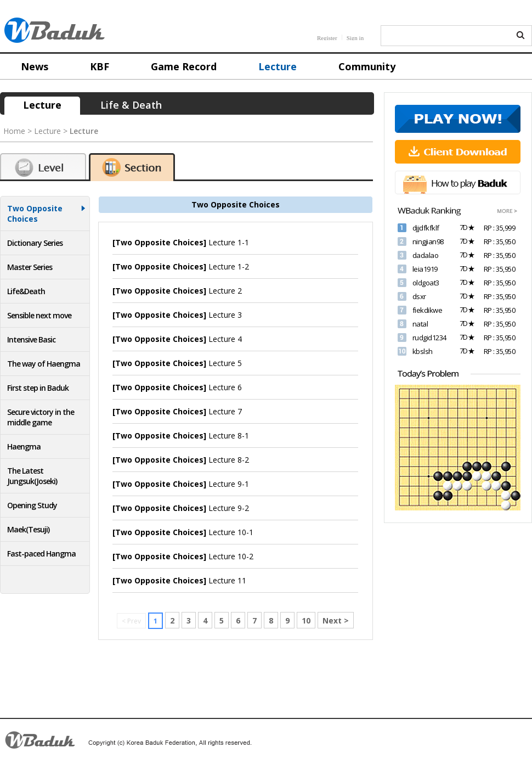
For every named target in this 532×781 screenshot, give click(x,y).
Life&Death (26, 291)
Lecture (278, 66)
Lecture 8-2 (181, 460)
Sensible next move (39, 315)
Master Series (30, 267)
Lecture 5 (177, 363)
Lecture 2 (177, 291)
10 (306, 620)
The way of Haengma (44, 364)
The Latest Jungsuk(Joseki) (32, 476)
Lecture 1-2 (181, 266)
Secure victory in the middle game (41, 417)
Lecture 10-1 (183, 532)
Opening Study (32, 505)
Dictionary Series (35, 243)
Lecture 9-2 (181, 508)
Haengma (24, 446)
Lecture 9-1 (181, 484)
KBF (100, 66)
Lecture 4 (177, 339)
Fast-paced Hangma (41, 554)
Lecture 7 (177, 411)
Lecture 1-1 (181, 242)
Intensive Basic (31, 339)
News (35, 66)
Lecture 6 (177, 387)
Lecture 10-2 (183, 556)
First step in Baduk (38, 388)
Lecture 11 (179, 580)
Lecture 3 (177, 315)
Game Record (184, 66)
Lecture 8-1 (181, 436)
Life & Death (131, 105)
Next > (336, 620)
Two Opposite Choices (35, 213)
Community (367, 66)
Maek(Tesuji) (28, 529)
